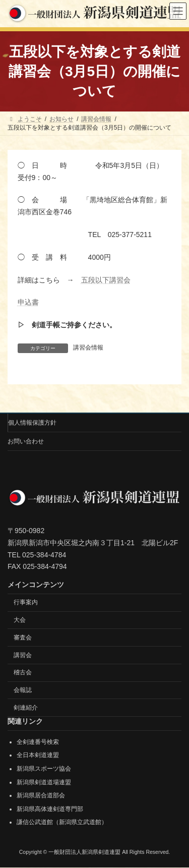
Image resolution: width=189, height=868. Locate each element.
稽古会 (23, 673)
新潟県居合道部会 (41, 796)
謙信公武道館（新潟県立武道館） (62, 823)
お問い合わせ (26, 441)
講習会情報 (88, 348)
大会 (20, 620)
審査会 (23, 638)
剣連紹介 (26, 708)
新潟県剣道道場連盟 (44, 782)
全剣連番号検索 (38, 742)
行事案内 (26, 602)
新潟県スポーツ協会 (44, 769)
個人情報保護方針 (32, 423)
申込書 (28, 302)
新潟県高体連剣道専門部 (50, 809)
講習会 (23, 655)
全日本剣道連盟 (38, 756)
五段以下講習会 (106, 280)
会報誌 (23, 690)
